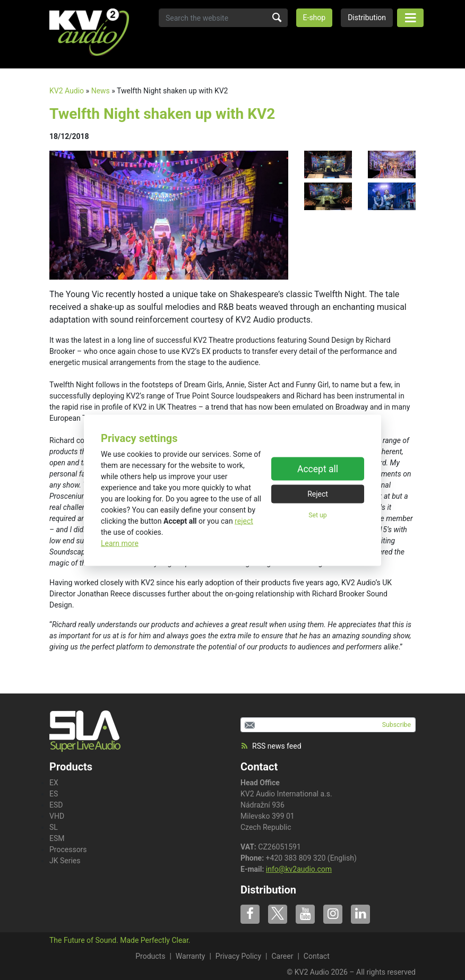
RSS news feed (271, 746)
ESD (56, 805)
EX (54, 783)
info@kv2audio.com (299, 869)
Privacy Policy (238, 956)
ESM (57, 838)
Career (282, 956)
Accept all (318, 469)
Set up (317, 515)
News (101, 91)
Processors (68, 849)
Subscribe (397, 725)
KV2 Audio (67, 91)
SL (54, 827)
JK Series (65, 861)
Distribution (367, 18)
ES (54, 794)
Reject (318, 494)
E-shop (315, 18)
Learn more (120, 543)
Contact (259, 767)
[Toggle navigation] (410, 18)
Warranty (191, 956)
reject (244, 521)
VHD (57, 816)
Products (150, 956)
